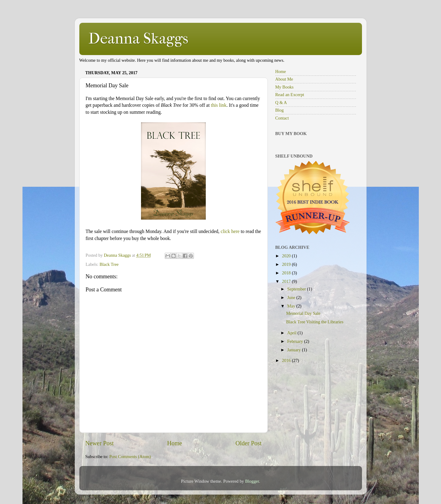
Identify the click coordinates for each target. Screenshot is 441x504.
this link (219, 105)
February (296, 341)
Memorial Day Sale (303, 313)
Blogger (252, 481)
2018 (287, 273)
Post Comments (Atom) (130, 457)
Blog (280, 110)
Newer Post (100, 443)
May (292, 306)
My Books (284, 87)
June (292, 297)
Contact (282, 118)
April (292, 333)
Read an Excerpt (290, 95)
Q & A (281, 103)
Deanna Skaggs (138, 38)
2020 (287, 256)
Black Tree (109, 264)
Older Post (249, 443)
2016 (287, 360)
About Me (284, 79)
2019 (287, 264)
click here (230, 231)
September (297, 289)
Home (175, 443)
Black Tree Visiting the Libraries (315, 322)
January (295, 350)
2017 (287, 281)
